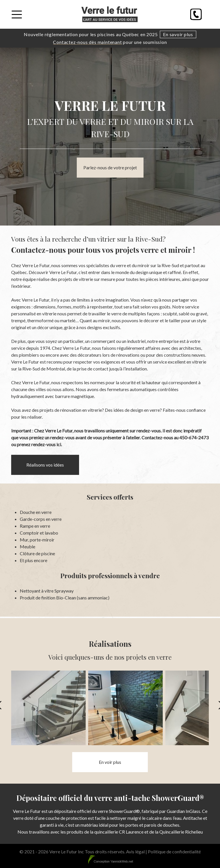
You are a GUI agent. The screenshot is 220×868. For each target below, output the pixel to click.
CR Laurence (131, 832)
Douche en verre (36, 512)
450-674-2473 (194, 437)
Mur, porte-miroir (37, 540)
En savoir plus (178, 34)
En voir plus (110, 762)
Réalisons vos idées (45, 465)
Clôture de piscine (37, 553)
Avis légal (135, 852)
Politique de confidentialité (174, 852)
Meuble (27, 546)
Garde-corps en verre (41, 519)
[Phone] (196, 14)
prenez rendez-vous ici (39, 444)
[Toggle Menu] (17, 14)
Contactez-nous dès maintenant (87, 42)
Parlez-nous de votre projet (110, 167)
